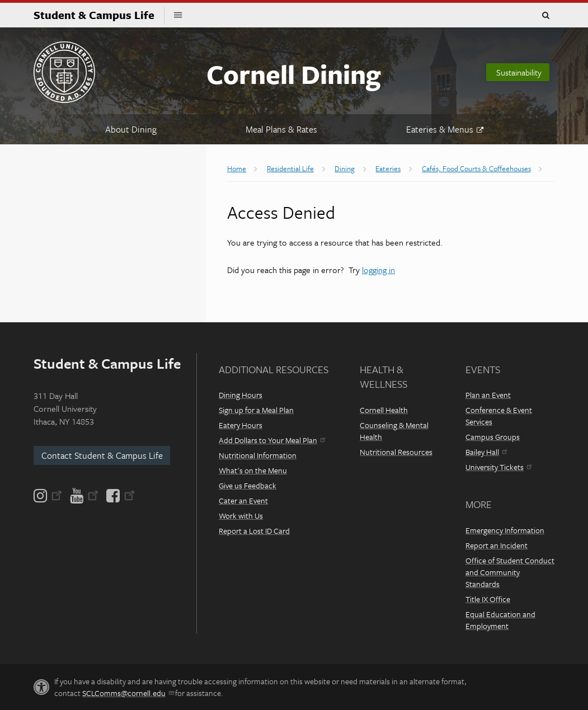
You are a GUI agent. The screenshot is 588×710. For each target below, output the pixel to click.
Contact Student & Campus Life (102, 455)
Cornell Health (384, 410)
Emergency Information (505, 530)
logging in (378, 270)
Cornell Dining (293, 74)
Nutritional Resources (396, 452)
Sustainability (519, 72)
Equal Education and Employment (500, 620)
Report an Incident (497, 545)
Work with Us (241, 516)
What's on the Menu (253, 470)
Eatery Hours (241, 425)
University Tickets (498, 467)
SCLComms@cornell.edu (128, 693)
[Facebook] (120, 496)
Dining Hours (241, 395)
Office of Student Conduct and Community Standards (510, 572)
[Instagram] (49, 496)
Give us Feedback (248, 485)
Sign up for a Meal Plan (256, 410)
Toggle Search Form (545, 16)
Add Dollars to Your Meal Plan (272, 440)
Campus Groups (493, 437)
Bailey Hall (486, 452)
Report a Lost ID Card (254, 531)
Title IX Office (488, 599)
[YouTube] (84, 496)
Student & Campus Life (99, 15)
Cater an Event (243, 500)
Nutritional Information (258, 455)
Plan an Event (488, 395)
